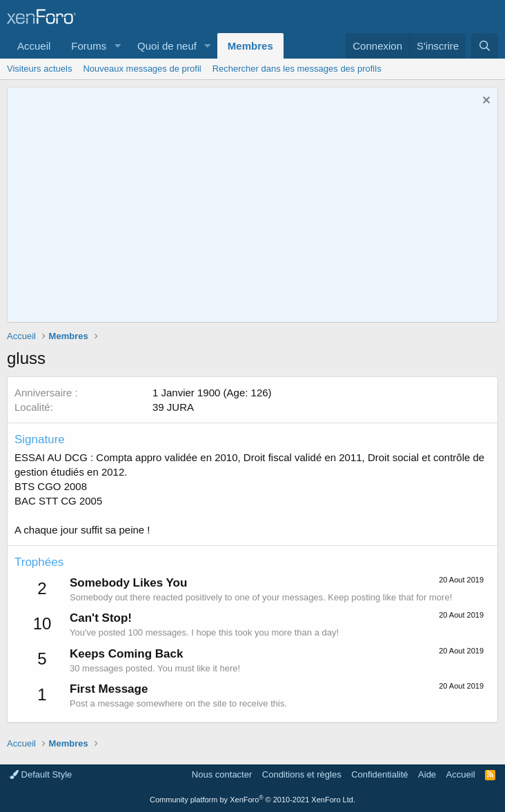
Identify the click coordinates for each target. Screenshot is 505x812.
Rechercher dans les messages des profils (297, 69)
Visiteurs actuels (39, 69)
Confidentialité (379, 774)
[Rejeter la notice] (485, 102)
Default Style (41, 774)
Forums (89, 46)
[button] (117, 46)
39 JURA (173, 407)
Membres (250, 46)
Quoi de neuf (167, 46)
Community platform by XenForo (253, 800)
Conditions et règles (302, 774)
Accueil (34, 46)
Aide (427, 774)
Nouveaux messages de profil (142, 69)
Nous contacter (222, 774)
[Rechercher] (485, 46)
